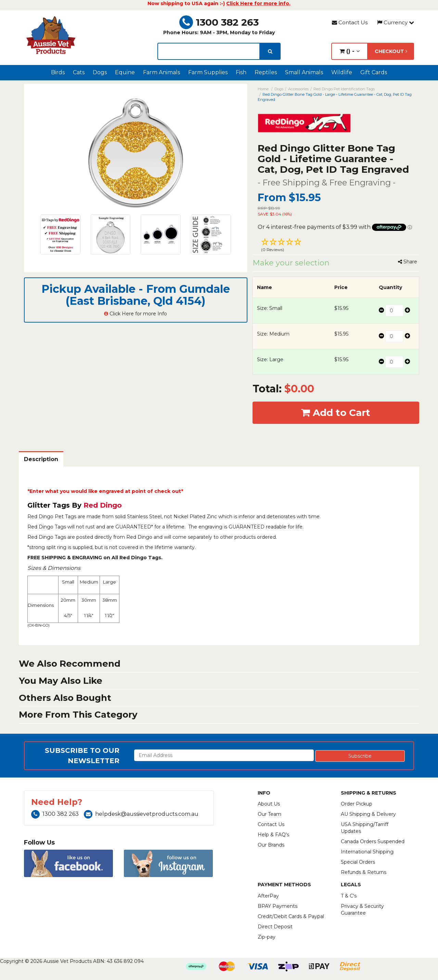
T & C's (349, 896)
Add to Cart (336, 413)
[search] (270, 51)
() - (350, 51)
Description (41, 459)
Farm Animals (162, 72)
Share (408, 262)
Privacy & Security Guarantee (362, 910)
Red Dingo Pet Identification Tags (344, 89)
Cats (79, 72)
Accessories (298, 89)
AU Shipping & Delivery (368, 814)
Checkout (391, 51)
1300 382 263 (219, 22)
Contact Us (350, 22)
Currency (396, 22)
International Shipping (367, 852)
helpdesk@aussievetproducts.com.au (141, 814)
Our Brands (271, 845)
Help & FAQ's (273, 835)
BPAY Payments (278, 906)
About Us (269, 804)
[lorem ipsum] (209, 51)
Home (263, 89)
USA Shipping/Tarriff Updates (365, 828)
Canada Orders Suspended (373, 841)
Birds (58, 72)
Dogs (100, 72)
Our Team (269, 814)
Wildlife (342, 72)
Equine (125, 72)
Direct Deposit (275, 927)
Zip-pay (267, 937)
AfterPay (268, 896)
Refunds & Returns (364, 872)
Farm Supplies (208, 72)
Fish (241, 72)
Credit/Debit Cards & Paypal (291, 916)
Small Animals (304, 72)
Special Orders (358, 862)
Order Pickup (357, 804)
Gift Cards (374, 72)
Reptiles (266, 72)
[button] (336, 246)
